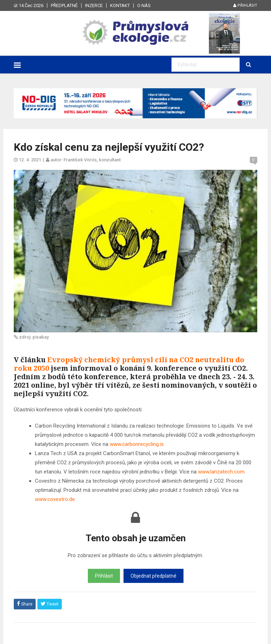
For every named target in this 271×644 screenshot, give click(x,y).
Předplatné (64, 5)
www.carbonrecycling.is (137, 444)
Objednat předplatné (153, 576)
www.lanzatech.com (221, 472)
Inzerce (94, 5)
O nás (144, 5)
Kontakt (120, 5)
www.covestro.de (55, 499)
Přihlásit (245, 5)
